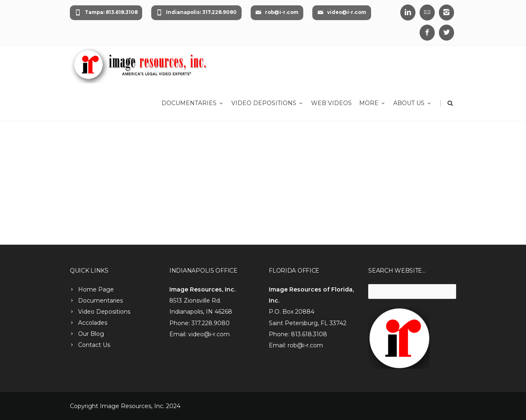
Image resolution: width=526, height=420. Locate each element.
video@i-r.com (342, 13)
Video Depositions (268, 103)
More (373, 103)
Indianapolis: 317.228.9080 (196, 13)
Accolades (93, 323)
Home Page (96, 289)
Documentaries (193, 103)
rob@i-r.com (277, 13)
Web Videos (331, 103)
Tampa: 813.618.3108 (106, 13)
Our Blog (91, 334)
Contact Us (94, 345)
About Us (413, 103)
